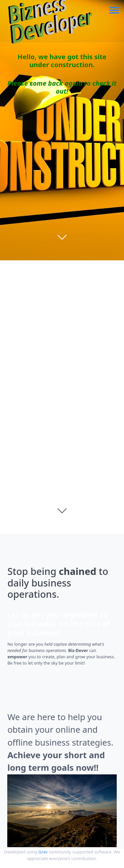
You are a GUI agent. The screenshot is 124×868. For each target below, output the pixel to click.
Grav (43, 852)
